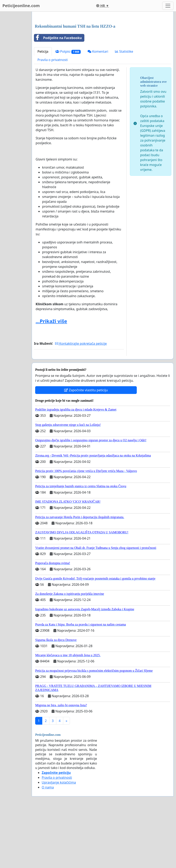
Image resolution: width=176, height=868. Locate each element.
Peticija (43, 108)
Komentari (98, 108)
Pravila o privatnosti (53, 117)
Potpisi (68, 108)
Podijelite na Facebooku (58, 95)
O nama (48, 844)
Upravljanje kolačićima (59, 839)
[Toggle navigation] (168, 6)
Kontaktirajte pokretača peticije (81, 400)
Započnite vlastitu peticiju (86, 447)
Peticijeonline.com (21, 6)
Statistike (124, 108)
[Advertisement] (103, 47)
